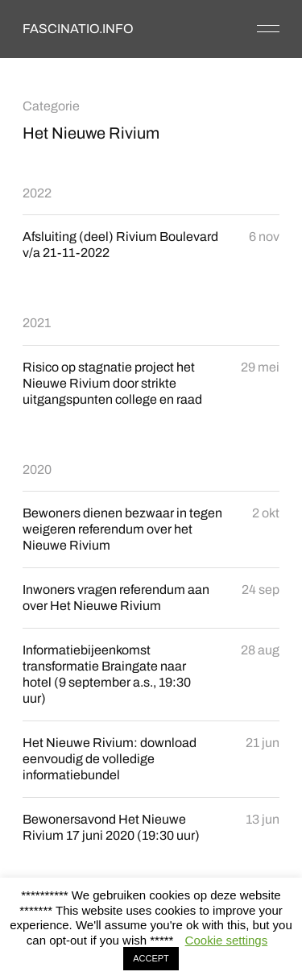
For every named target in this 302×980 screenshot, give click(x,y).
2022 (37, 193)
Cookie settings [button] (227, 940)
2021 (37, 323)
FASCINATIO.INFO (78, 29)
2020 (37, 469)
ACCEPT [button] (151, 958)
